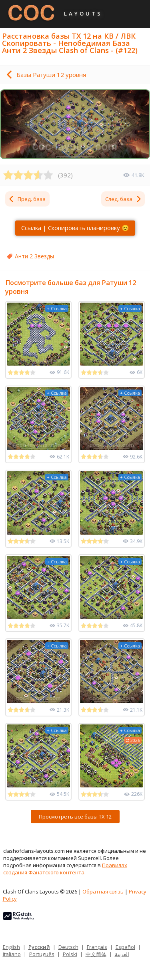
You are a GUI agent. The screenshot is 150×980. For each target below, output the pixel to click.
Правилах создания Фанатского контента (65, 869)
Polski (70, 954)
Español (125, 947)
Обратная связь (103, 891)
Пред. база (27, 199)
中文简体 (96, 954)
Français (97, 947)
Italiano (12, 954)
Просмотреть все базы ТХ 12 (75, 817)
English (11, 947)
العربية (122, 954)
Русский (39, 947)
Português (42, 954)
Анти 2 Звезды (34, 256)
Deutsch (68, 947)
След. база (124, 199)
